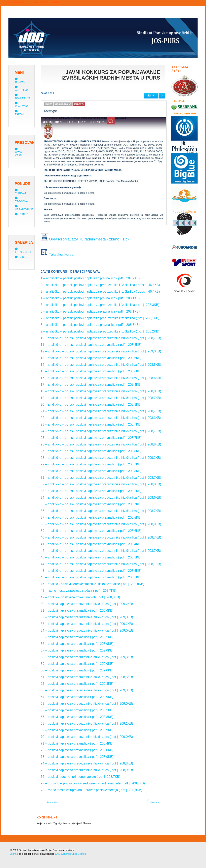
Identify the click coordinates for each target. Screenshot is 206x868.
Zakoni (20, 114)
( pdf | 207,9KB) (128, 278)
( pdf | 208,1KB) (128, 298)
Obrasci (55, 239)
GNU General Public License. (71, 854)
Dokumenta (23, 98)
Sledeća (156, 802)
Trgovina (21, 201)
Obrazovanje (24, 209)
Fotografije (24, 252)
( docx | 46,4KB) (147, 285)
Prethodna (51, 802)
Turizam (20, 193)
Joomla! (14, 854)
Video (24, 257)
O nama (20, 82)
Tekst (53, 254)
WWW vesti (19, 154)
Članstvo (22, 106)
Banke (24, 214)
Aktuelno (22, 90)
